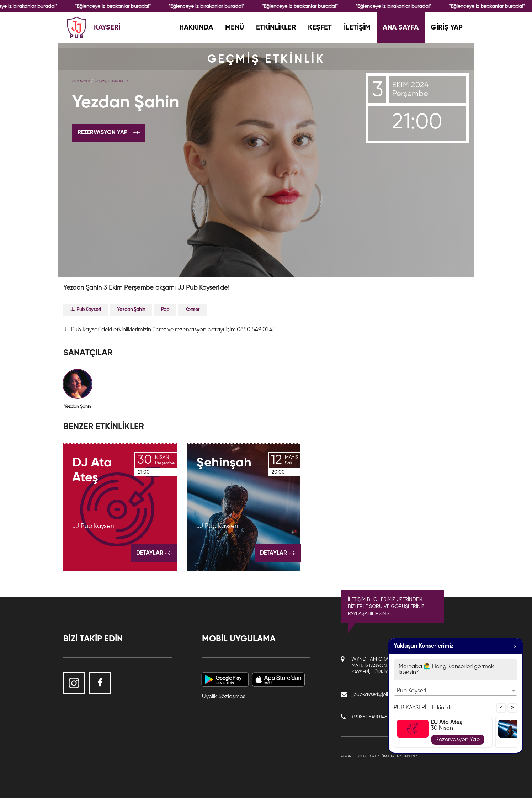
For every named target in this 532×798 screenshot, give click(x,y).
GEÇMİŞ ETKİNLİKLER (111, 81)
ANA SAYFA (401, 28)
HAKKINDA (196, 28)
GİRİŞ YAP (447, 28)
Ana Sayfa (81, 81)
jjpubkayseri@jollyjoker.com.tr (383, 694)
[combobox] (456, 691)
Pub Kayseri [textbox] (411, 691)
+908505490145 (369, 717)
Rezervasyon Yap (457, 740)
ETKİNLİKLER (276, 28)
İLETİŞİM (357, 28)
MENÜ (235, 28)
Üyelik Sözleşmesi (224, 697)
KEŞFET (320, 28)
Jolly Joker (368, 756)
